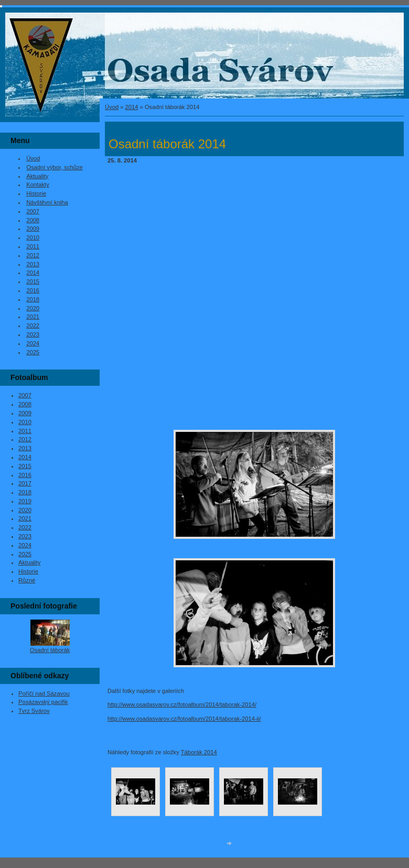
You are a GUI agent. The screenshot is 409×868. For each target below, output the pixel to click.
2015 (33, 281)
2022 (33, 325)
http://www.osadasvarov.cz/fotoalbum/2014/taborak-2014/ (182, 704)
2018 (33, 299)
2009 (33, 229)
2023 (33, 334)
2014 (132, 107)
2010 (33, 237)
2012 (33, 255)
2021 (33, 317)
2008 (33, 220)
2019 (25, 501)
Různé (27, 580)
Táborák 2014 (199, 752)
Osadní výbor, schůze (55, 167)
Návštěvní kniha (47, 202)
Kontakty (38, 185)
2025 (33, 352)
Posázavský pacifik (43, 702)
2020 (33, 308)
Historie (36, 193)
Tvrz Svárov (34, 711)
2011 (33, 246)
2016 (33, 290)
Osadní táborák (50, 650)
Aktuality (37, 176)
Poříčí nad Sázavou (44, 693)
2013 (33, 264)
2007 (33, 211)
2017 (25, 483)
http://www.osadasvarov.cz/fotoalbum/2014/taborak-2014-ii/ (184, 719)
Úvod (112, 107)
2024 (33, 343)
